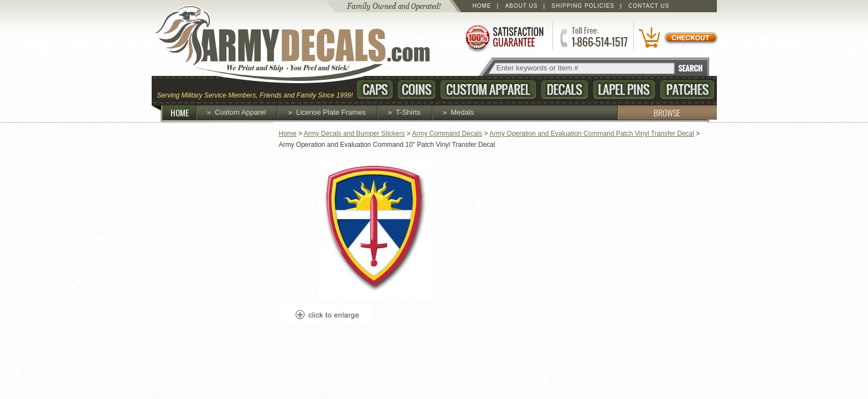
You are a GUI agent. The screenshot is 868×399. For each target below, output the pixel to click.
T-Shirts (408, 112)
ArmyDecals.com (303, 44)
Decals (565, 89)
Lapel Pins (624, 89)
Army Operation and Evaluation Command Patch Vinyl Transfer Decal (592, 134)
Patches (687, 89)
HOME (184, 112)
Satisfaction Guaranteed (504, 37)
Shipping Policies (583, 6)
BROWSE (649, 112)
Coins (417, 89)
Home (482, 6)
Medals (462, 112)
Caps (375, 89)
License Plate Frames (331, 112)
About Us (521, 6)
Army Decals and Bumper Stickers (355, 134)
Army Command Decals (447, 134)
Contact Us (649, 6)
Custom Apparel (488, 89)
